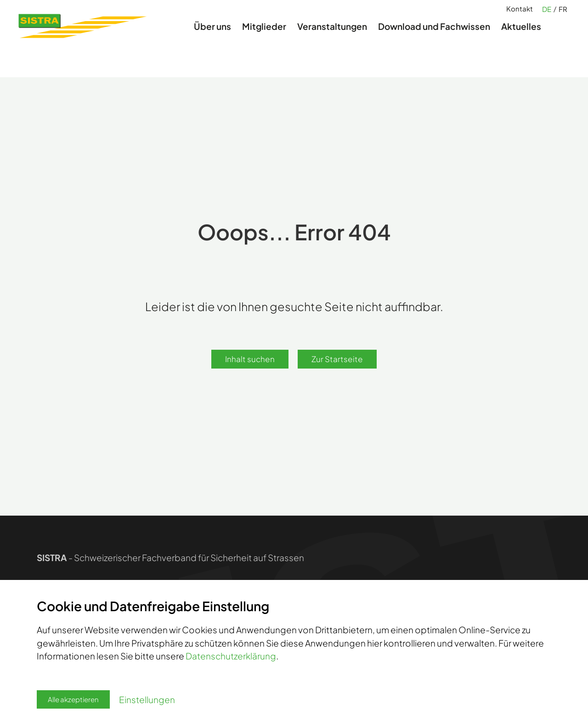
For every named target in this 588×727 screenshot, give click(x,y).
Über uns (212, 39)
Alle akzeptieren (73, 699)
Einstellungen (147, 699)
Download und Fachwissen (434, 39)
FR (563, 14)
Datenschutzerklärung (231, 656)
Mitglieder (264, 39)
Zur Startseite (337, 359)
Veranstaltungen (332, 39)
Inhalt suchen (250, 359)
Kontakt (520, 14)
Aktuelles (521, 39)
